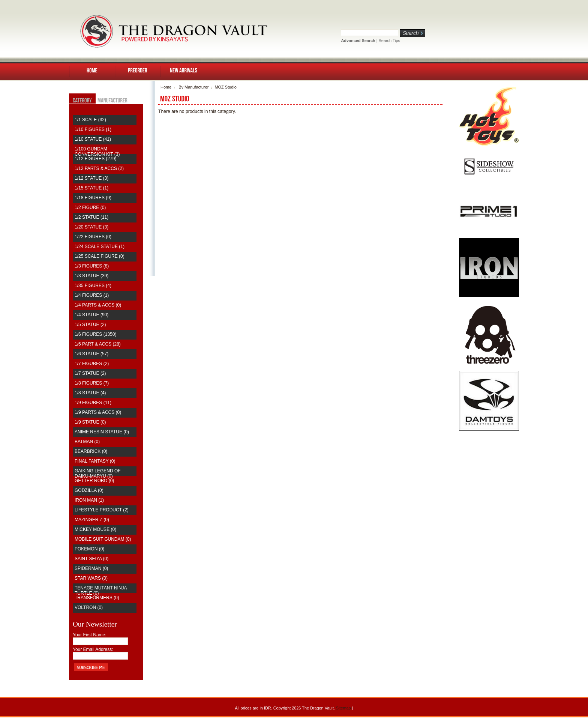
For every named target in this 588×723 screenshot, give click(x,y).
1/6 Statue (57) (91, 354)
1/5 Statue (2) (90, 325)
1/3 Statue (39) (91, 276)
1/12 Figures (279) (95, 159)
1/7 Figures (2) (92, 364)
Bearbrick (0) (91, 451)
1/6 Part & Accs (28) (98, 344)
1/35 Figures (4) (93, 286)
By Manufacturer (193, 87)
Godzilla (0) (89, 490)
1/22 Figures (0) (93, 237)
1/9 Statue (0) (90, 422)
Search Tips (389, 41)
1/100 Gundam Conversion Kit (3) (97, 152)
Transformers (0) (97, 598)
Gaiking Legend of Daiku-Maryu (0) (98, 473)
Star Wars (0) (91, 578)
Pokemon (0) (89, 549)
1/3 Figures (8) (92, 266)
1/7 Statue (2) (90, 373)
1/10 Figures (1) (93, 129)
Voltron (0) (89, 607)
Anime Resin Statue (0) (102, 432)
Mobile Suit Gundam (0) (103, 539)
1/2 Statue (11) (91, 217)
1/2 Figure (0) (90, 207)
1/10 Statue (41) (93, 139)
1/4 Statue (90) (91, 315)
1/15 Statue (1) (91, 188)
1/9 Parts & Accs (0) (98, 412)
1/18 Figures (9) (93, 198)
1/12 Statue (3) (91, 178)
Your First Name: (90, 635)
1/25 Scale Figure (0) (100, 256)
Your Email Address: (93, 649)
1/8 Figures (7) (92, 383)
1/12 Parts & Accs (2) (99, 168)
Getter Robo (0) (94, 481)
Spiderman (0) (91, 568)
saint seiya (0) (91, 559)
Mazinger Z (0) (92, 520)
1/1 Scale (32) (90, 120)
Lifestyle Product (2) (102, 510)
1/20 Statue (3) (91, 227)
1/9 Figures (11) (93, 403)
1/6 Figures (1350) (95, 334)
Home (166, 87)
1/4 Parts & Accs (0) (98, 305)
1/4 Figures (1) (92, 295)
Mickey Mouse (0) (95, 529)
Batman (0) (87, 442)
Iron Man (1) (89, 500)
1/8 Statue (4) (90, 393)
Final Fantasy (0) (95, 461)
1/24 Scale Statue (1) (100, 247)
